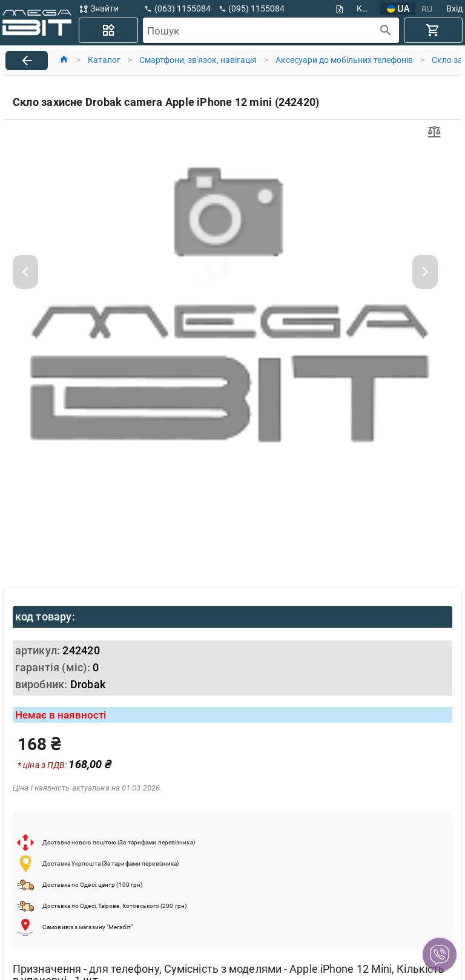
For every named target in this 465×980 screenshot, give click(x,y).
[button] (440, 955)
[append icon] (386, 31)
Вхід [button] (454, 8)
